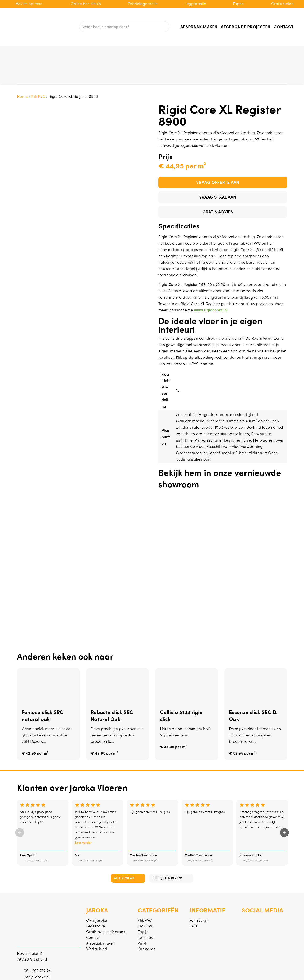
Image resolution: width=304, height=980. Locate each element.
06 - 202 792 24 (37, 945)
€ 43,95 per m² (174, 722)
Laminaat (134, 52)
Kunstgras (188, 52)
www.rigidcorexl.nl (211, 284)
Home (22, 71)
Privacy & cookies (272, 971)
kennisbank (199, 895)
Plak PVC (82, 52)
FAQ (193, 900)
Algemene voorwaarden (228, 971)
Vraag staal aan (218, 171)
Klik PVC (54, 52)
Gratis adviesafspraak (106, 906)
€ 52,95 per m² (242, 728)
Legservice (96, 900)
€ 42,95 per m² (35, 728)
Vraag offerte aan (218, 157)
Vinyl (160, 52)
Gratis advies (218, 186)
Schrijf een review (167, 852)
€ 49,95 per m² (104, 728)
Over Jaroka (97, 895)
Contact (284, 26)
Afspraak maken (199, 26)
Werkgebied (97, 923)
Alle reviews (124, 852)
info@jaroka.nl (37, 951)
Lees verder (83, 817)
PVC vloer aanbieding (234, 52)
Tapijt (108, 52)
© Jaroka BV (28, 971)
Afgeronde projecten (246, 26)
